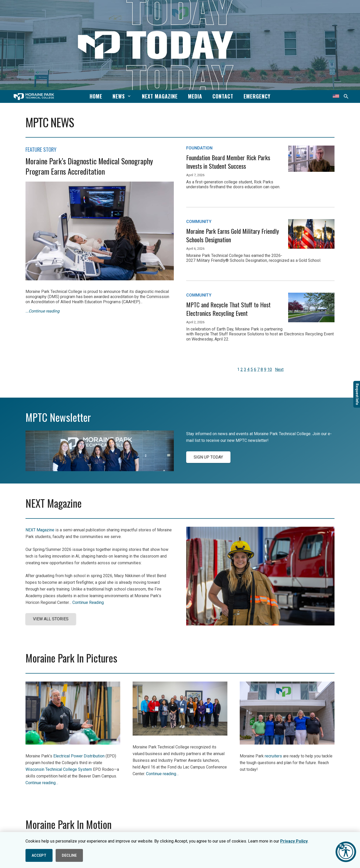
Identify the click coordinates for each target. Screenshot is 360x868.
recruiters (273, 756)
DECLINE (69, 855)
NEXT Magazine (40, 530)
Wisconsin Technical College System (59, 769)
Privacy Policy (294, 841)
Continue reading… (42, 783)
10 (270, 369)
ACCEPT (39, 855)
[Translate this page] (336, 96)
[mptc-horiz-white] (34, 97)
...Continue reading (42, 311)
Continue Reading (88, 602)
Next (279, 369)
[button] (128, 96)
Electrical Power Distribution (79, 756)
